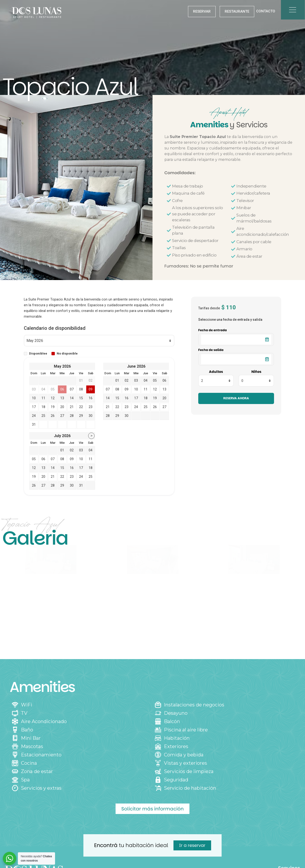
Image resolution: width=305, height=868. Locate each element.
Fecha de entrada (213, 330)
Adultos (216, 372)
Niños (256, 372)
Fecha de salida (211, 350)
